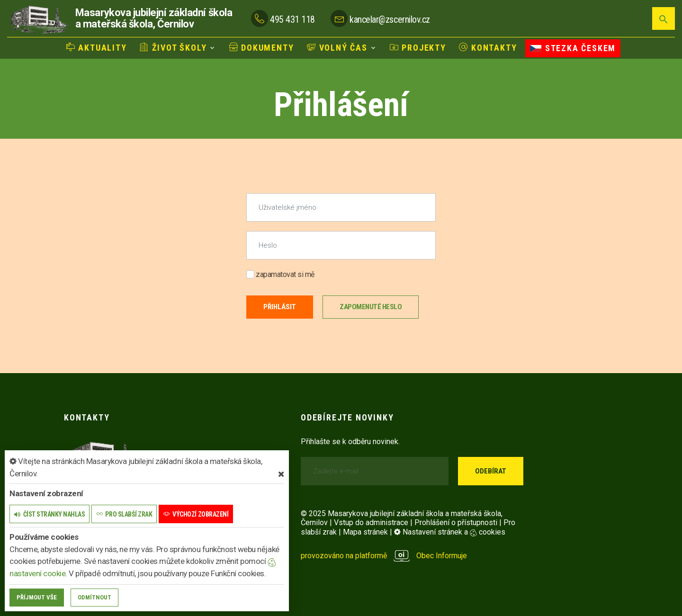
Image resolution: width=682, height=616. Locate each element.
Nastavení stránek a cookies (450, 532)
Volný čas (337, 48)
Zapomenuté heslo (371, 307)
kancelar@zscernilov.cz (390, 19)
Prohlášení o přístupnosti (456, 522)
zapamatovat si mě (280, 274)
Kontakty (488, 48)
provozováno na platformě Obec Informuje (384, 556)
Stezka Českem (573, 48)
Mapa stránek (365, 532)
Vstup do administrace (371, 522)
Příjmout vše (37, 597)
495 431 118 (292, 19)
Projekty (418, 48)
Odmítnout (94, 597)
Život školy (173, 48)
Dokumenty (262, 48)
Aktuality (97, 48)
